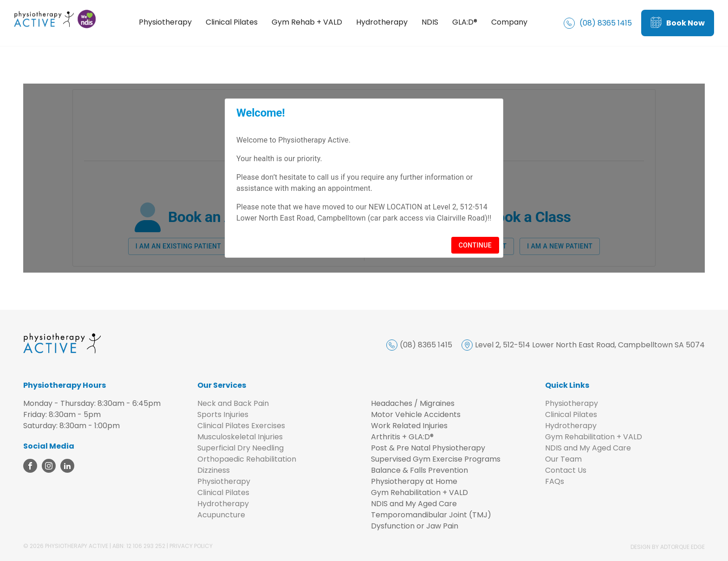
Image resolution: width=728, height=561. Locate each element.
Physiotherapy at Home (414, 481)
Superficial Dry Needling (240, 448)
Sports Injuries (223, 414)
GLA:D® (465, 22)
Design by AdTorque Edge (668, 547)
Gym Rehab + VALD (307, 22)
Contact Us (566, 470)
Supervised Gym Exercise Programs (436, 459)
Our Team (563, 459)
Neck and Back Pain (233, 403)
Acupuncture (221, 515)
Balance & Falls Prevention (419, 470)
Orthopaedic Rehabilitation (247, 459)
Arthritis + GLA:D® (402, 437)
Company (510, 22)
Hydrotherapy (382, 22)
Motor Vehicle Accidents (416, 414)
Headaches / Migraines (413, 403)
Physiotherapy (166, 22)
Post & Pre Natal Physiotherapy (428, 448)
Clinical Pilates (232, 22)
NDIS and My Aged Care (414, 504)
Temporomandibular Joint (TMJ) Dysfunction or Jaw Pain (431, 520)
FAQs (555, 481)
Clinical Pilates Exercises (241, 426)
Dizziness (214, 470)
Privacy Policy (191, 546)
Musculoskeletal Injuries (240, 437)
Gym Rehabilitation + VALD (419, 493)
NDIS (430, 22)
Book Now (678, 23)
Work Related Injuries (409, 426)
